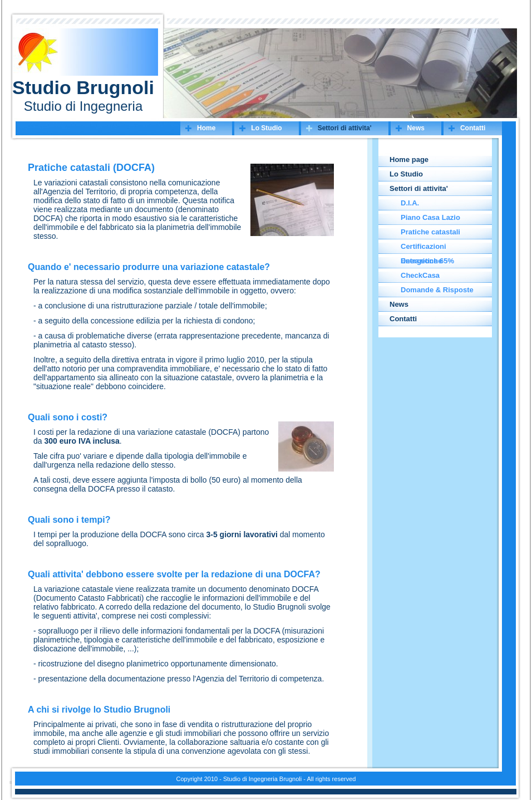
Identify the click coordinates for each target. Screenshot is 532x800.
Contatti (473, 128)
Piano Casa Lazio (430, 217)
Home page (409, 159)
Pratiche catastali (430, 232)
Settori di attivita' (345, 128)
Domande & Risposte (437, 290)
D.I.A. (410, 203)
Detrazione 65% (427, 261)
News (416, 128)
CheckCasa (420, 275)
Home (206, 128)
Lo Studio (266, 128)
